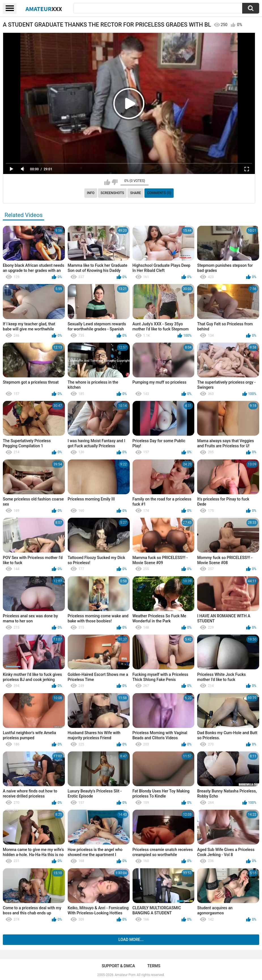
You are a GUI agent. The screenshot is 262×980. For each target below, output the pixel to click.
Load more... (131, 940)
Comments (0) (159, 193)
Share (135, 193)
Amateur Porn (125, 975)
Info (91, 193)
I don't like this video (115, 182)
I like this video (107, 182)
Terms (154, 966)
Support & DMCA (118, 966)
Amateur (44, 9)
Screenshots (112, 193)
